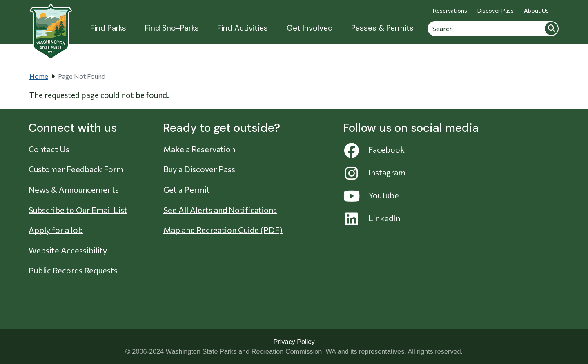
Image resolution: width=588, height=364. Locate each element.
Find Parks (108, 28)
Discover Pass (496, 10)
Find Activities (243, 28)
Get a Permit (187, 189)
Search (551, 29)
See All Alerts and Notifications (220, 210)
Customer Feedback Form (76, 169)
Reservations (450, 10)
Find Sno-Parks (172, 28)
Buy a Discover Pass (199, 169)
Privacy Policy (294, 342)
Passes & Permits (382, 28)
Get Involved (310, 28)
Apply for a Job (56, 230)
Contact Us (49, 149)
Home (39, 76)
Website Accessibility (68, 250)
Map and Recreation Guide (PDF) (223, 230)
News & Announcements (74, 189)
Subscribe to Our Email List (78, 210)
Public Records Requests (73, 270)
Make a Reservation (199, 149)
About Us (536, 10)
